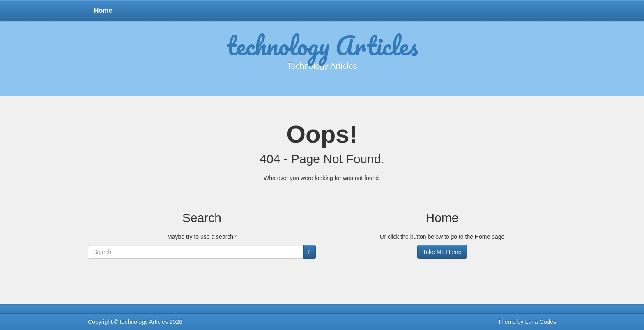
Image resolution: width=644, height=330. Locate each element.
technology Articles (322, 45)
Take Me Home (442, 252)
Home (103, 10)
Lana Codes (540, 322)
